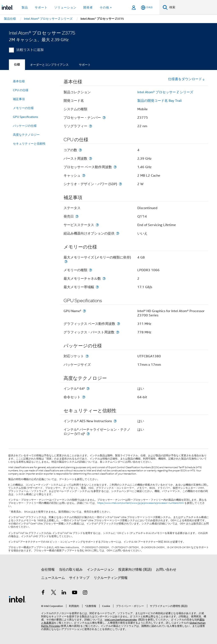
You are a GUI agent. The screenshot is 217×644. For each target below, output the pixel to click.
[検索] (165, 7)
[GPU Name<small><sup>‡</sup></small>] (84, 311)
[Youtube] (75, 593)
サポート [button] (41, 7)
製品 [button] (25, 7)
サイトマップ (79, 578)
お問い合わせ (166, 570)
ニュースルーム (53, 578)
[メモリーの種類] (90, 270)
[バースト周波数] (90, 159)
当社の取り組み (71, 570)
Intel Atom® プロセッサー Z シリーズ (165, 92)
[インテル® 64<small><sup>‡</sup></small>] (88, 389)
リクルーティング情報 (111, 578)
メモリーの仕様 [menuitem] (23, 108)
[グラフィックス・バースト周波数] (118, 332)
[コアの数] (80, 150)
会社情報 (48, 570)
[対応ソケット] (87, 356)
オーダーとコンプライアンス (49, 65)
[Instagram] (85, 593)
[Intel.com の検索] (192, 7)
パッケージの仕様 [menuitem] (25, 126)
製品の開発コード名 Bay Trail (159, 101)
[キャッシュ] (84, 175)
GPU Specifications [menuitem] (26, 117)
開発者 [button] (88, 7)
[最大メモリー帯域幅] (97, 287)
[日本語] (147, 8)
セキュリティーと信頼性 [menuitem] (29, 144)
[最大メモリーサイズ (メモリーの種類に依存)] (66, 262)
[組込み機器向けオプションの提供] (118, 233)
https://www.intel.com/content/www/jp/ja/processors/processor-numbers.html (140, 503)
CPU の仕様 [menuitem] (21, 90)
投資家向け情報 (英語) (135, 570)
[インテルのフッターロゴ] (17, 599)
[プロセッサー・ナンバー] (104, 118)
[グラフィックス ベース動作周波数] (118, 324)
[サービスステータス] (97, 225)
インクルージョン (100, 570)
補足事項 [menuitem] (19, 99)
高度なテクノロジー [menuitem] (26, 135)
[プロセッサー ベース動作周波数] (115, 167)
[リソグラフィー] (90, 126)
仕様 (17, 65)
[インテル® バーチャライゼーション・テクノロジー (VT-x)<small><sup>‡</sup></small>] (88, 434)
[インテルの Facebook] (43, 593)
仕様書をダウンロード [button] (186, 79)
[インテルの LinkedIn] (64, 593)
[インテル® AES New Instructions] (115, 421)
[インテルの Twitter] (54, 593)
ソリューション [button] (65, 7)
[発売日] (77, 216)
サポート (85, 65)
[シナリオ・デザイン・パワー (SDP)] (120, 184)
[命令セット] (84, 397)
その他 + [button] (106, 7)
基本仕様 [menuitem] (19, 81)
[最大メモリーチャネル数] (104, 279)
